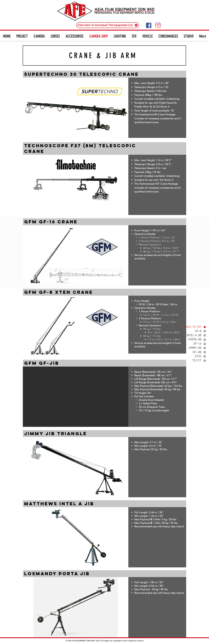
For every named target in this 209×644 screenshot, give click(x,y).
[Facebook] (149, 25)
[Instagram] (158, 25)
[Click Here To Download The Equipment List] (108, 25)
